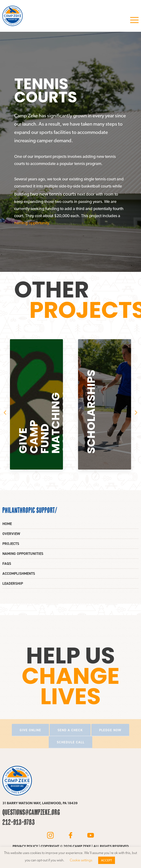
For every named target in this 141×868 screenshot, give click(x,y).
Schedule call (71, 742)
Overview (11, 534)
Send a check (70, 730)
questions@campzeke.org (31, 812)
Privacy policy (25, 846)
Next (136, 413)
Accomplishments (19, 573)
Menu (134, 20)
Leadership (13, 583)
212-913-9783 (19, 822)
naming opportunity (31, 223)
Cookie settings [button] (81, 860)
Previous (5, 413)
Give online (30, 730)
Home (7, 524)
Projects (11, 544)
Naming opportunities (23, 554)
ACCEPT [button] (107, 860)
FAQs (7, 564)
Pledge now (110, 730)
